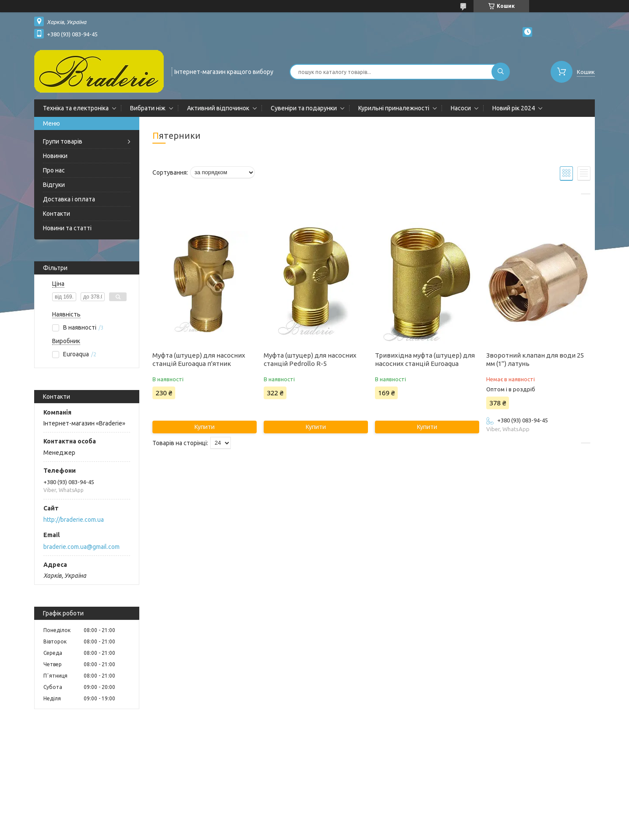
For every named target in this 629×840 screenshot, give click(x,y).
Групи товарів (63, 141)
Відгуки (54, 185)
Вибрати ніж (148, 108)
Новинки (55, 156)
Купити (205, 427)
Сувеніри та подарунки (304, 108)
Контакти (57, 214)
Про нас (54, 170)
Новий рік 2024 (514, 108)
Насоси (461, 108)
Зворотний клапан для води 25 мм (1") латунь (535, 359)
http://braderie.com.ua (74, 520)
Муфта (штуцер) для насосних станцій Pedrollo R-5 (310, 359)
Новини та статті (67, 228)
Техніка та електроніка (76, 108)
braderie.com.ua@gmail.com (81, 547)
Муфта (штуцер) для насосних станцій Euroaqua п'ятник (199, 359)
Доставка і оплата (69, 199)
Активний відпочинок (218, 108)
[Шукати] (501, 72)
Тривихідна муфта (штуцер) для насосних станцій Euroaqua (425, 359)
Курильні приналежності (394, 108)
